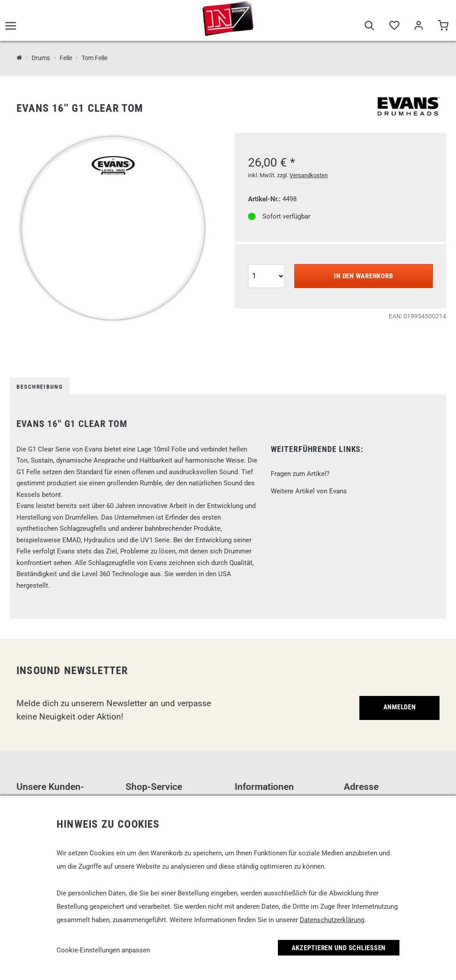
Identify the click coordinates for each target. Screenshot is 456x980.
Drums (41, 58)
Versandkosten (309, 175)
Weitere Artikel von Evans (309, 491)
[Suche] (369, 28)
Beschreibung (40, 387)
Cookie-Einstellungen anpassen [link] (103, 950)
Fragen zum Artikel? (300, 474)
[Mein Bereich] (418, 28)
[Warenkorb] (443, 28)
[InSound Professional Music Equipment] (19, 58)
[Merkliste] (394, 28)
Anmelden (400, 707)
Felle (66, 58)
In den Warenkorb (363, 276)
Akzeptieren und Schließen (339, 948)
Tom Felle (94, 58)
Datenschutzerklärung (332, 920)
